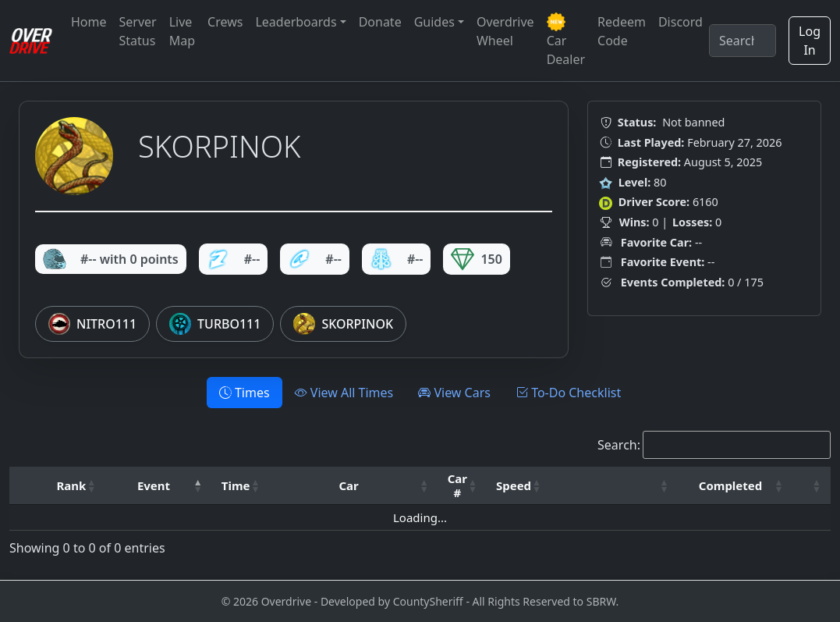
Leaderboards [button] (296, 22)
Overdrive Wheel (505, 31)
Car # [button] (457, 485)
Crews (225, 22)
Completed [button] (730, 485)
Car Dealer (566, 40)
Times (245, 393)
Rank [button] (71, 485)
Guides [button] (434, 22)
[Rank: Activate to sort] (76, 486)
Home (89, 22)
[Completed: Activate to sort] (735, 486)
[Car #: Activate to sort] (463, 486)
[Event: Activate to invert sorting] (158, 486)
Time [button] (236, 485)
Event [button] (154, 485)
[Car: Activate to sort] (353, 486)
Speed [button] (514, 485)
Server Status (138, 31)
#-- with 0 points (111, 259)
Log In (810, 41)
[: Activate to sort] (614, 486)
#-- (234, 259)
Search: (619, 445)
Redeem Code (622, 31)
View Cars (454, 393)
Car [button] (348, 485)
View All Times (344, 393)
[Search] (743, 41)
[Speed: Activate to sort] (519, 486)
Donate (380, 22)
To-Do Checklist (568, 393)
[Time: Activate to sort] (241, 486)
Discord (681, 22)
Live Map (182, 31)
